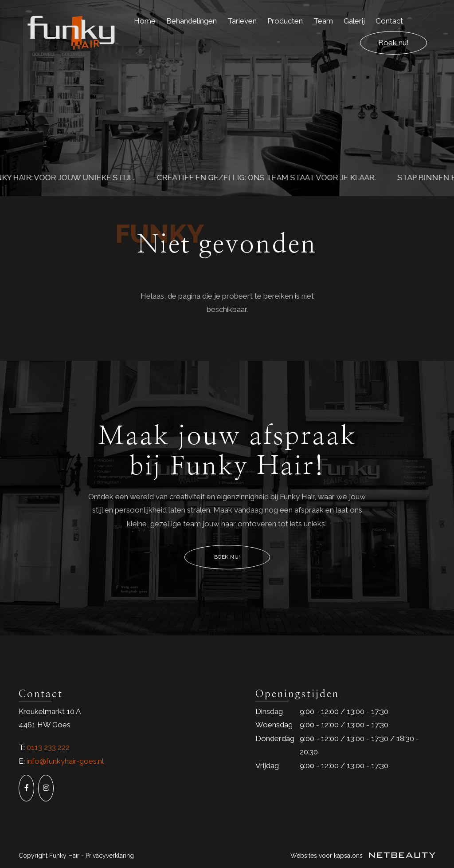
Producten (285, 21)
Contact (389, 21)
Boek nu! (393, 43)
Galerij (354, 21)
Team (323, 21)
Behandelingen (192, 21)
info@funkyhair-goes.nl (65, 761)
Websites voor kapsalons (363, 856)
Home (145, 21)
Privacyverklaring (110, 856)
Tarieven (242, 21)
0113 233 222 (48, 747)
